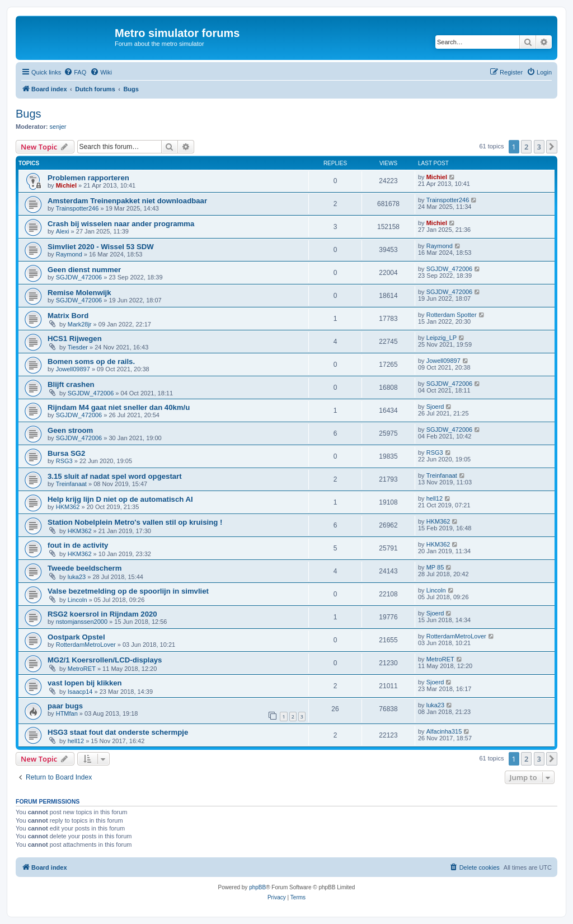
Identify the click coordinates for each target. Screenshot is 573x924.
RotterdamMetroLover (86, 645)
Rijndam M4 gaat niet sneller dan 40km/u (119, 407)
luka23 (77, 577)
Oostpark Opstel (76, 637)
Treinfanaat (71, 484)
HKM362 (68, 507)
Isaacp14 (80, 692)
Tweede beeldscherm (84, 568)
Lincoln (78, 600)
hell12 (435, 498)
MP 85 (435, 567)
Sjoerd (435, 407)
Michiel (66, 185)
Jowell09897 (73, 369)
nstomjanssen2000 (82, 622)
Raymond (69, 254)
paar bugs (65, 706)
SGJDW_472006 (79, 277)
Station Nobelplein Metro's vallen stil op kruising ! (135, 522)
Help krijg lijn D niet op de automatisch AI (120, 499)
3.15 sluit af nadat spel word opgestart (115, 476)
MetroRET (82, 669)
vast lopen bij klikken (85, 683)
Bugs (29, 114)
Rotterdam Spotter (452, 315)
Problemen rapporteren (88, 178)
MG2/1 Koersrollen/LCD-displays (105, 660)
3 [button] (539, 147)
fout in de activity (78, 545)
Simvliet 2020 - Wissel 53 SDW (101, 247)
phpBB (257, 887)
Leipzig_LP (442, 338)
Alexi (63, 231)
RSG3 (64, 461)
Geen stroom (70, 430)
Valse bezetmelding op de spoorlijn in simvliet (128, 591)
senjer (58, 127)
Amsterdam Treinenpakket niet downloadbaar (127, 201)
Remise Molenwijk (79, 293)
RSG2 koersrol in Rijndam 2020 (102, 614)
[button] (552, 147)
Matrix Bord (68, 316)
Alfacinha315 (444, 731)
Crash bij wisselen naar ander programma (121, 224)
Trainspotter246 (78, 208)
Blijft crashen (71, 384)
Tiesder (78, 347)
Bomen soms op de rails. (91, 361)
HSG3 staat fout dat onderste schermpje (118, 732)
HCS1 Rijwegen (75, 339)
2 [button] (526, 147)
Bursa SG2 (66, 453)
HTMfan (67, 713)
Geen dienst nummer (84, 270)
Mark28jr (80, 324)
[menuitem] (75, 72)
